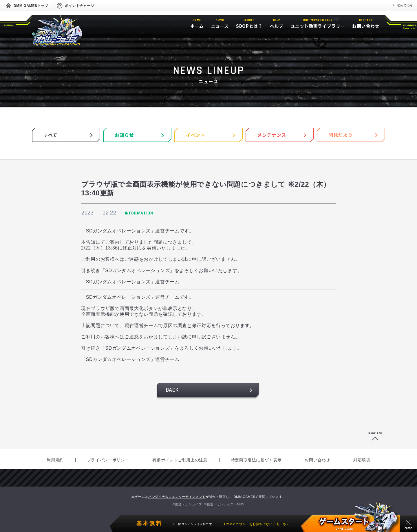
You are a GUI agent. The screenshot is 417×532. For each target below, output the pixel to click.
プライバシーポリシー (108, 460)
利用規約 (55, 460)
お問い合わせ (317, 460)
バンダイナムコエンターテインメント (177, 497)
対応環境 (362, 460)
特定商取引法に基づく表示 (256, 460)
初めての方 (405, 5)
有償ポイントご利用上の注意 (180, 460)
